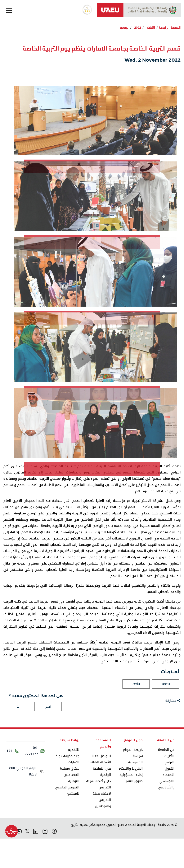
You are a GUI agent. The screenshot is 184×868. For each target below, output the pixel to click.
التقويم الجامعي (67, 817)
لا (18, 736)
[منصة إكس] (27, 861)
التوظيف (73, 810)
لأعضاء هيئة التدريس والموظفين (102, 829)
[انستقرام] (45, 861)
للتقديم (74, 779)
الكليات (169, 785)
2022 (138, 28)
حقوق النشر (134, 810)
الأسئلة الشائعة (99, 792)
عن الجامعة (166, 779)
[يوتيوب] (19, 861)
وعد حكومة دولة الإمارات (68, 789)
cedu (136, 713)
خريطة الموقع (133, 779)
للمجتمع (73, 823)
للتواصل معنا (102, 785)
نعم (48, 736)
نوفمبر (124, 28)
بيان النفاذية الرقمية (102, 801)
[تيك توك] (10, 861)
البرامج (170, 792)
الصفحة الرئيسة (170, 28)
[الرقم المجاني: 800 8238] (26, 801)
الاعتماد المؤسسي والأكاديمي (166, 810)
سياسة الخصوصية (135, 789)
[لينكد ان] (36, 861)
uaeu (166, 713)
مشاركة (173, 730)
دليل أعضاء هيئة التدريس (99, 814)
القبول (170, 798)
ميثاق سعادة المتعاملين (70, 801)
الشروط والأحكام (131, 798)
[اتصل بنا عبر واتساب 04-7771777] (34, 780)
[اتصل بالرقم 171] (13, 780)
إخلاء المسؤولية (131, 804)
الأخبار (151, 28)
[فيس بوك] (54, 861)
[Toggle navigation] (9, 10)
